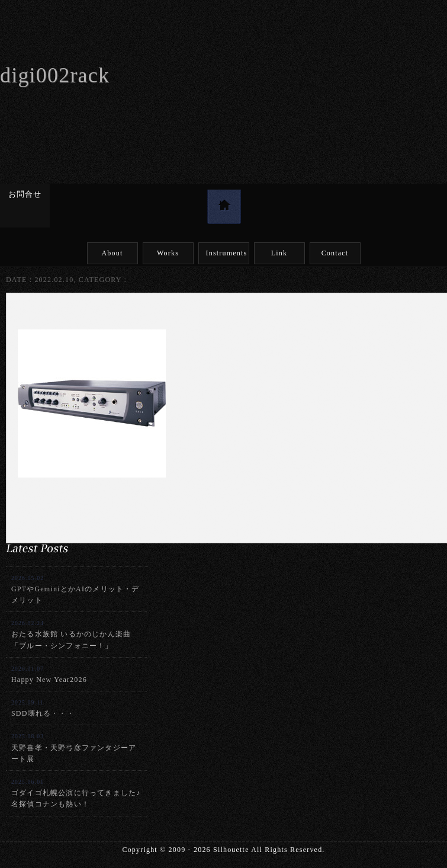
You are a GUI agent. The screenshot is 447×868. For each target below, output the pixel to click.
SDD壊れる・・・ (43, 708)
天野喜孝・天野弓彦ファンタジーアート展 (74, 748)
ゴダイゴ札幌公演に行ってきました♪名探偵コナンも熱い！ (76, 793)
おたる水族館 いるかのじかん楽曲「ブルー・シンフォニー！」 (71, 635)
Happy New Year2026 (49, 675)
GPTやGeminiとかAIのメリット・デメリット (75, 590)
